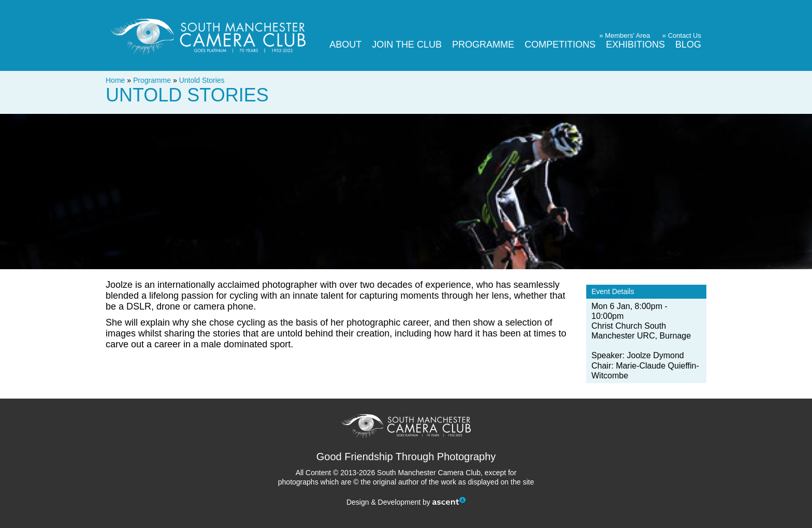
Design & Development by (406, 502)
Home (115, 80)
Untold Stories (202, 80)
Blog (688, 45)
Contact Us (685, 35)
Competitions (560, 45)
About (345, 45)
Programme (483, 45)
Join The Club (407, 45)
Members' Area (627, 35)
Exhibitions (635, 45)
